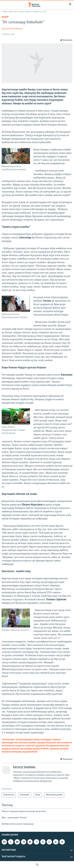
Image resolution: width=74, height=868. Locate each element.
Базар (5, 17)
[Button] (66, 40)
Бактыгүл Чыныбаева (12, 29)
